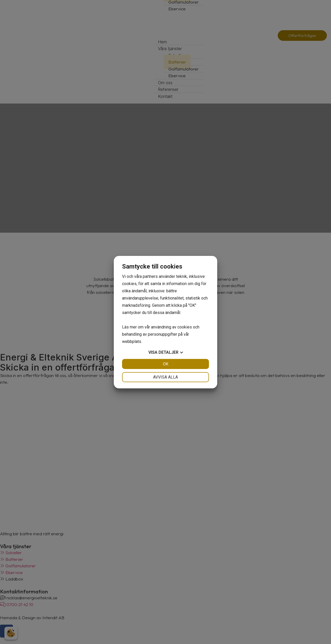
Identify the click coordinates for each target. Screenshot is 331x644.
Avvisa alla (165, 377)
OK (166, 364)
